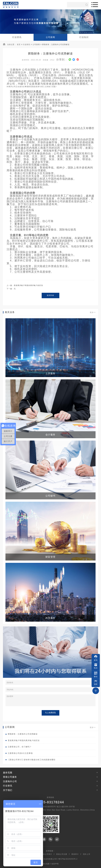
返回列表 (50, 295)
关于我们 (8, 790)
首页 (19, 44)
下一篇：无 (11, 289)
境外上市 (87, 854)
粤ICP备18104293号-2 (68, 859)
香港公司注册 (62, 854)
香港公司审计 (47, 854)
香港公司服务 (10, 777)
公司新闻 (50, 37)
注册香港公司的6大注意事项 (19, 753)
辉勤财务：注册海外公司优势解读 (56, 44)
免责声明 (55, 864)
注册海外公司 (10, 781)
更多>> (93, 312)
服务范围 (8, 773)
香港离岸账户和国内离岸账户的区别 (22, 740)
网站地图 (46, 864)
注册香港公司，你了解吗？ (19, 747)
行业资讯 (17, 37)
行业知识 (84, 37)
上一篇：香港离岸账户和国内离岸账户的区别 (25, 285)
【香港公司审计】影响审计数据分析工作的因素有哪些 (30, 760)
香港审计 (75, 854)
